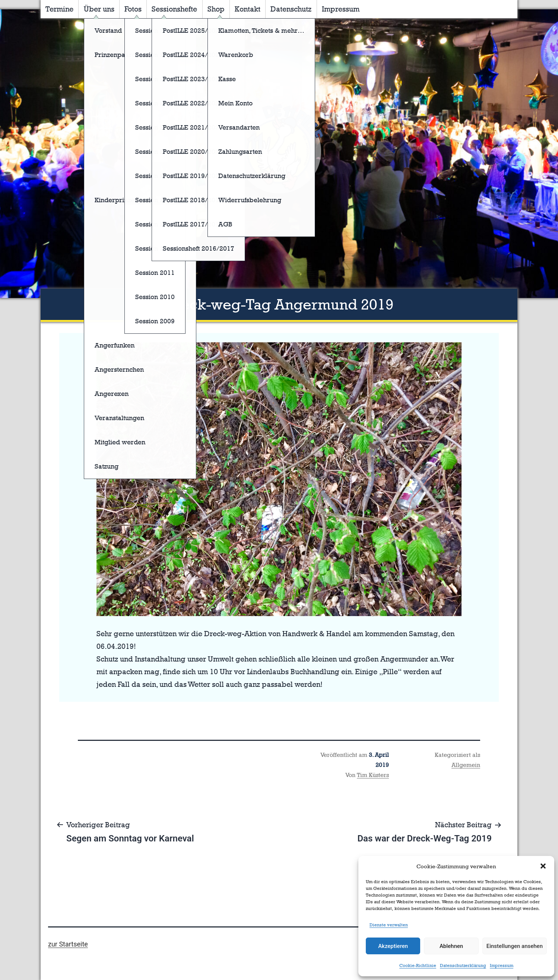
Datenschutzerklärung (463, 965)
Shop (216, 9)
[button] (543, 866)
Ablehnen (451, 946)
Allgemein (466, 765)
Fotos (133, 9)
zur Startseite (68, 944)
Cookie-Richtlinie (418, 965)
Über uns (99, 9)
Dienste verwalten (389, 925)
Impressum (502, 965)
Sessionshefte (174, 9)
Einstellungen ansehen (515, 946)
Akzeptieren (393, 946)
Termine (59, 9)
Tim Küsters (373, 775)
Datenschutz (291, 9)
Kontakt (248, 9)
